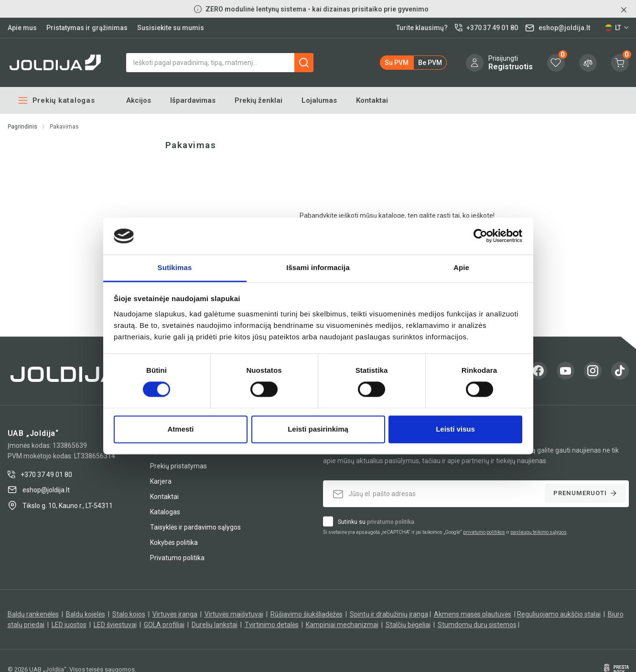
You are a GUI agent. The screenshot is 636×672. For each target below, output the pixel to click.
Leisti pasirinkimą (318, 429)
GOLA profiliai (164, 625)
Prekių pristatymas (178, 466)
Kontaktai (372, 100)
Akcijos (139, 100)
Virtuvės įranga (175, 614)
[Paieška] (220, 63)
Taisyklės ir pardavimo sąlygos (195, 527)
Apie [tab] (461, 267)
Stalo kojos (129, 614)
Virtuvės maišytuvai (234, 614)
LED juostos (69, 625)
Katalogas (165, 512)
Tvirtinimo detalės (272, 625)
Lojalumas (319, 100)
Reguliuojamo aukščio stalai (559, 614)
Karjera (161, 481)
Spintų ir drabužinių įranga (389, 614)
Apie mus (22, 28)
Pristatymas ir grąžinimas (87, 28)
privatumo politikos (484, 532)
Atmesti (180, 429)
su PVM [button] (397, 63)
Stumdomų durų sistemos (477, 625)
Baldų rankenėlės (33, 614)
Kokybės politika (174, 542)
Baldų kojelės (86, 614)
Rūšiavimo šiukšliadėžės (307, 614)
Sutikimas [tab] (175, 267)
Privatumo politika (177, 558)
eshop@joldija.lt (39, 490)
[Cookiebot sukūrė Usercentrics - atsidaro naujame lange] (480, 236)
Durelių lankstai (215, 625)
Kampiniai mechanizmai (342, 625)
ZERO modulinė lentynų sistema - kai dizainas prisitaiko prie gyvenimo (317, 9)
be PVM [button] (430, 63)
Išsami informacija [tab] (318, 267)
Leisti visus (455, 429)
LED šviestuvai (115, 625)
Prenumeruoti (585, 493)
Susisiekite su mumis (171, 28)
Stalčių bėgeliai (408, 625)
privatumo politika (391, 522)
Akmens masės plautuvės (473, 614)
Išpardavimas (193, 100)
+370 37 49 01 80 (40, 475)
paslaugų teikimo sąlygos (539, 532)
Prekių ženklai (259, 100)
